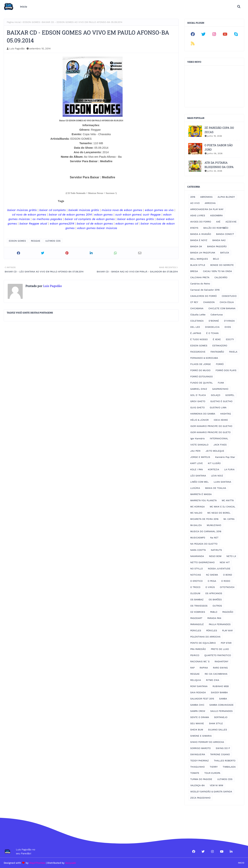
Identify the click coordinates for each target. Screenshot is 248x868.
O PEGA (212, 581)
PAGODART (196, 618)
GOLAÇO (216, 395)
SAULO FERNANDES (221, 711)
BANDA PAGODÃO (217, 246)
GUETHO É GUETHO (221, 401)
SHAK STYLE (216, 723)
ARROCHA (210, 203)
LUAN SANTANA (222, 482)
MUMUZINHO (214, 525)
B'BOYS (194, 228)
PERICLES (196, 631)
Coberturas (217, 315)
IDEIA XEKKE (221, 420)
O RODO (226, 581)
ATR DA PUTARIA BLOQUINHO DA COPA (219, 165)
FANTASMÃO (217, 352)
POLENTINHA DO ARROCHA (205, 637)
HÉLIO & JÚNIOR (199, 420)
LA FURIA (229, 469)
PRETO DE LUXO (220, 649)
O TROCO (195, 587)
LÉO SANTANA (198, 476)
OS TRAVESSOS (199, 606)
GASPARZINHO (220, 389)
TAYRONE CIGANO (220, 754)
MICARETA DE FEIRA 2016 (204, 519)
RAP (192, 668)
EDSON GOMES (31, 22)
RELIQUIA (196, 680)
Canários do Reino (200, 284)
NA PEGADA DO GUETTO (204, 544)
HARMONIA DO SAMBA (203, 414)
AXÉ (218, 222)
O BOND (228, 575)
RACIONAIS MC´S (200, 662)
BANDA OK (196, 246)
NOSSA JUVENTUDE (219, 569)
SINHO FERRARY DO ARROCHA (207, 742)
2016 (193, 197)
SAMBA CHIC (197, 705)
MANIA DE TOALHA (216, 488)
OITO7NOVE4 (227, 587)
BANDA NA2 (219, 240)
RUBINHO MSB (221, 686)
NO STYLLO (197, 569)
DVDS (228, 327)
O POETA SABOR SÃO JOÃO (219, 147)
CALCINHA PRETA (200, 277)
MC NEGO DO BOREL (219, 513)
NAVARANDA (197, 556)
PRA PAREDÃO (198, 649)
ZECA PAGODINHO (200, 798)
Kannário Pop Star (225, 457)
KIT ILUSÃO (214, 463)
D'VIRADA (229, 321)
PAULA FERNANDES (220, 624)
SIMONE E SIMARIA (201, 736)
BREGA (194, 271)
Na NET (214, 538)
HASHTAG (226, 414)
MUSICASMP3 (198, 538)
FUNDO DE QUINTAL (202, 383)
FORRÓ (220, 364)
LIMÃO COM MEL (199, 482)
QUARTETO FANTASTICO (218, 655)
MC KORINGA (197, 507)
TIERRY (214, 767)
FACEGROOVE (198, 352)
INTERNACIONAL (219, 439)
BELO (216, 259)
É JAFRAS (196, 333)
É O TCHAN (212, 333)
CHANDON (209, 302)
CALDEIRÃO (221, 277)
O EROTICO (196, 581)
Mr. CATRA (229, 519)
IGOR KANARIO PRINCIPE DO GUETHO (211, 426)
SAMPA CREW (198, 711)
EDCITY (230, 339)
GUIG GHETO (197, 408)
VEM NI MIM (216, 785)
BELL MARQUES (199, 259)
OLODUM (195, 593)
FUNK (221, 383)
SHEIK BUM (197, 730)
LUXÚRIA (195, 488)
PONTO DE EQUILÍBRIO (203, 643)
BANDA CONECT (225, 234)
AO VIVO (195, 203)
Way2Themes (37, 863)
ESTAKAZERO (220, 346)
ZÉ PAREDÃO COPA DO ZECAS (219, 130)
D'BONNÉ (214, 321)
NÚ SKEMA (212, 575)
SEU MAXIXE (197, 723)
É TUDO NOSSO (199, 339)
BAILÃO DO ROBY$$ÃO (216, 228)
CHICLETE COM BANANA (222, 308)
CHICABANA (197, 308)
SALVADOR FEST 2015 (202, 699)
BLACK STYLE (198, 265)
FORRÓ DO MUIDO (200, 370)
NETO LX (231, 556)
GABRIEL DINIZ (199, 389)
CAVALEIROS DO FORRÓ (203, 296)
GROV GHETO (198, 401)
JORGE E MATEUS (200, 457)
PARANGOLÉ (197, 624)
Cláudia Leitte (198, 315)
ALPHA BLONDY (226, 197)
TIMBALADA (229, 767)
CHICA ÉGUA (227, 302)
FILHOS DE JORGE (201, 364)
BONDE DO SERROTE (222, 265)
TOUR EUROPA (212, 773)
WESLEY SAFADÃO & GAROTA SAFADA (211, 792)
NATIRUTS (216, 550)
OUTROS (217, 606)
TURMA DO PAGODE (201, 779)
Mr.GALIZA (196, 525)
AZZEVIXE (231, 222)
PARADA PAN (214, 618)
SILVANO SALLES (218, 730)
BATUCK (225, 253)
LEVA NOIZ (217, 476)
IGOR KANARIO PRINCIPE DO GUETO (210, 432)
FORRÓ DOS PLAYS (226, 370)
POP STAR (226, 643)
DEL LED (195, 327)
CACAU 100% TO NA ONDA (217, 271)
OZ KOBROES (198, 612)
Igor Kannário (197, 439)
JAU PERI (195, 451)
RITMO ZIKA (213, 680)
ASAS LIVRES (198, 215)
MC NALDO (196, 513)
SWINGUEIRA (198, 754)
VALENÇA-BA (197, 785)
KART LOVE (197, 463)
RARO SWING (220, 668)
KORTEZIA (214, 469)
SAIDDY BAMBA (219, 692)
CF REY (194, 302)
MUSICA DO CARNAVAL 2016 (206, 531)
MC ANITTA (228, 500)
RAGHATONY (221, 662)
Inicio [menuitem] (24, 7)
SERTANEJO (221, 717)
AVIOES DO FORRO (201, 222)
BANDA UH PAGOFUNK (203, 253)
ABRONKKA (206, 197)
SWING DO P (223, 748)
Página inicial (14, 22)
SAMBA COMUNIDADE (221, 705)
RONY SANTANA (199, 686)
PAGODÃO (228, 612)
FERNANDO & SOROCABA (204, 358)
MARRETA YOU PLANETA (203, 500)
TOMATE (195, 773)
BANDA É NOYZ (199, 240)
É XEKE (217, 339)
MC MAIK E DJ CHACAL (223, 507)
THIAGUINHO (197, 767)
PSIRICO (195, 655)
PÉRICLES (212, 631)
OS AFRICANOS (214, 593)
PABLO (214, 612)
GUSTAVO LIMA (218, 408)
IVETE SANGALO (199, 445)
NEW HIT (225, 562)
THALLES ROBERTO (225, 761)
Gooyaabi (71, 863)
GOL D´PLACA (198, 395)
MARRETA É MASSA (201, 494)
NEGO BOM (215, 556)
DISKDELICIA (212, 327)
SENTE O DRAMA (200, 717)
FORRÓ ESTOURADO (202, 377)
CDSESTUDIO (229, 296)
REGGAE (36, 241)
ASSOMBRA (216, 215)
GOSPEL (230, 395)
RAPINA (204, 668)
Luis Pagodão (17, 49)
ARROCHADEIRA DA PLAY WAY (207, 209)
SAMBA (223, 699)
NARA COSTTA (198, 550)
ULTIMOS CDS (53, 241)
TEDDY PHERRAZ (200, 761)
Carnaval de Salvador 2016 (205, 290)
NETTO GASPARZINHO (202, 562)
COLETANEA (197, 321)
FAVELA (233, 352)
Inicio (241, 863)
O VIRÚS (210, 587)
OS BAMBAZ (197, 600)
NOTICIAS (196, 575)
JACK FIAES (220, 445)
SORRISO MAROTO (200, 748)
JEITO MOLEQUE (215, 451)
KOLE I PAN (197, 469)
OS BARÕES (215, 600)
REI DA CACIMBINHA (216, 674)
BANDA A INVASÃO (201, 234)
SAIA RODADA (198, 692)
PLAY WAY (227, 631)
